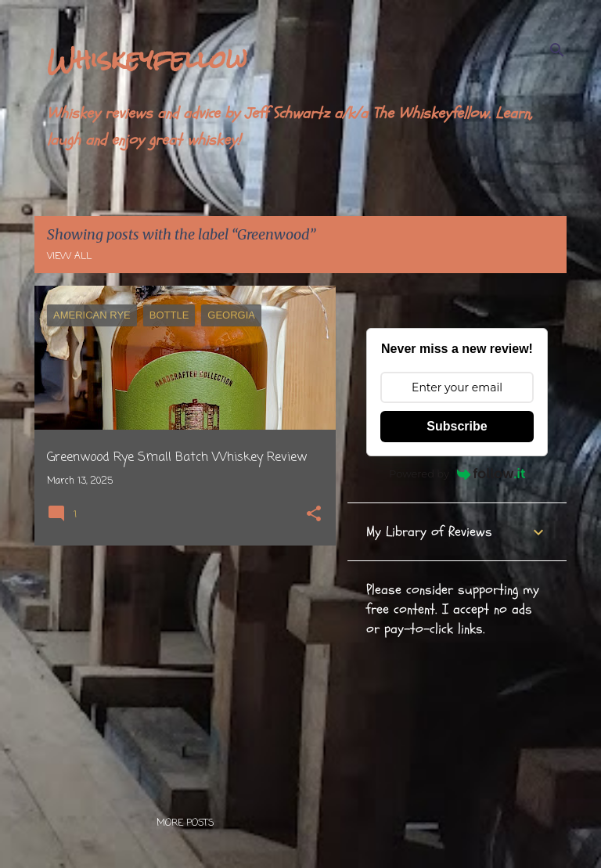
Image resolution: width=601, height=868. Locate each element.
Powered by (457, 474)
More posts (185, 823)
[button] (314, 515)
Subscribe (457, 426)
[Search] (557, 50)
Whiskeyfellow (147, 59)
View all (69, 257)
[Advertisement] (179, 667)
